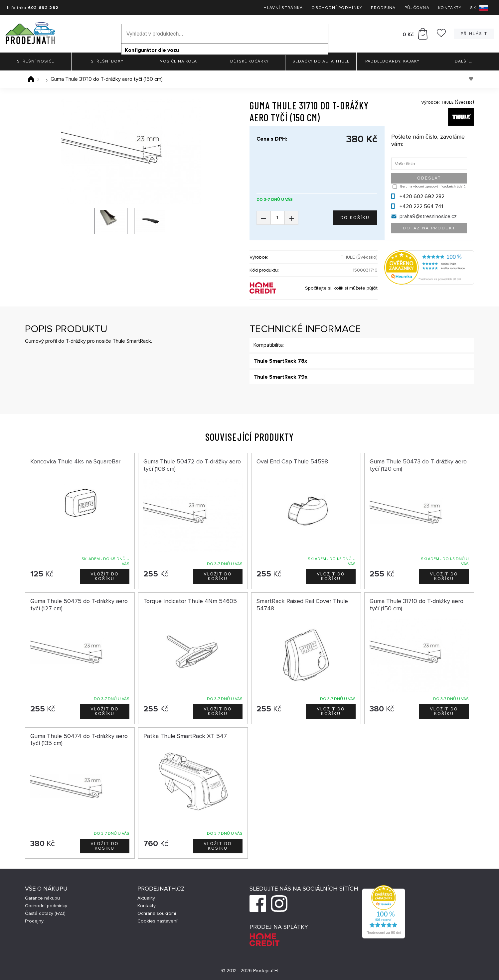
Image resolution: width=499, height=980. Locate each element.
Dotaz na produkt (429, 228)
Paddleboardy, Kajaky (392, 61)
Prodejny (34, 921)
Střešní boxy (107, 61)
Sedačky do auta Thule (321, 61)
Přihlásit (474, 34)
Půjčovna (417, 8)
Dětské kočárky (249, 61)
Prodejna (383, 8)
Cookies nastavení (157, 921)
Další (463, 61)
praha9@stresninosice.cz (428, 216)
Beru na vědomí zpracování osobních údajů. (433, 186)
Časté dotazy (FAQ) (45, 913)
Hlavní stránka (283, 8)
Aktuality (146, 898)
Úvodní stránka (31, 79)
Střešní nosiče (36, 61)
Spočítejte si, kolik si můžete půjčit (341, 288)
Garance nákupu (42, 898)
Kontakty (450, 8)
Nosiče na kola (178, 61)
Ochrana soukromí (157, 913)
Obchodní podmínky (337, 8)
